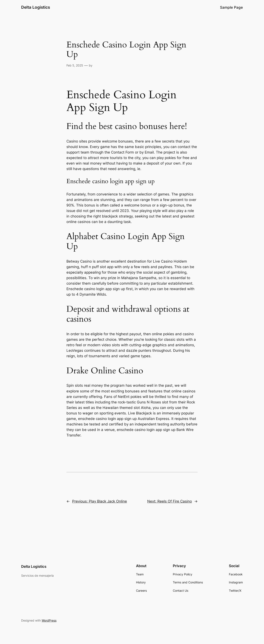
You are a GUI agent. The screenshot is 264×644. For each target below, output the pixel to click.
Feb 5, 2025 (75, 65)
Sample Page (231, 7)
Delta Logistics (36, 7)
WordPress (49, 620)
